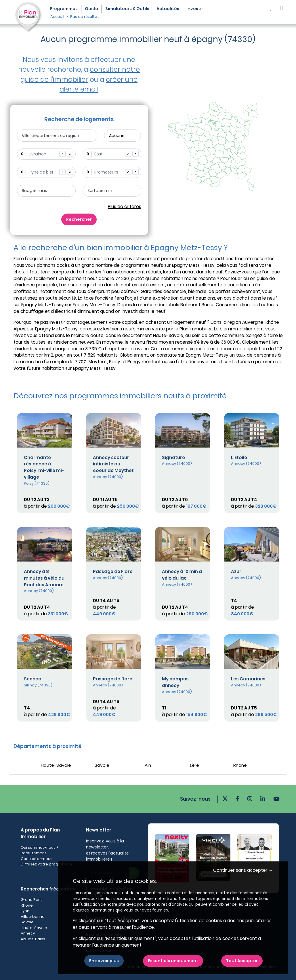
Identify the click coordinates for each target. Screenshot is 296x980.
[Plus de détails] (45, 430)
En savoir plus (104, 961)
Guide (91, 9)
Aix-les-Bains (33, 939)
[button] (282, 9)
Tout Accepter (242, 961)
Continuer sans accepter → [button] (243, 870)
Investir (195, 9)
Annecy (28, 933)
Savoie (102, 765)
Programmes (64, 9)
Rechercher (79, 219)
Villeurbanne (33, 917)
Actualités (168, 9)
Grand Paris (32, 900)
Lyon (25, 911)
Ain (148, 765)
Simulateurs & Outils (127, 9)
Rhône (240, 765)
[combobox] (46, 154)
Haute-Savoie (56, 765)
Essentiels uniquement (173, 961)
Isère (194, 765)
